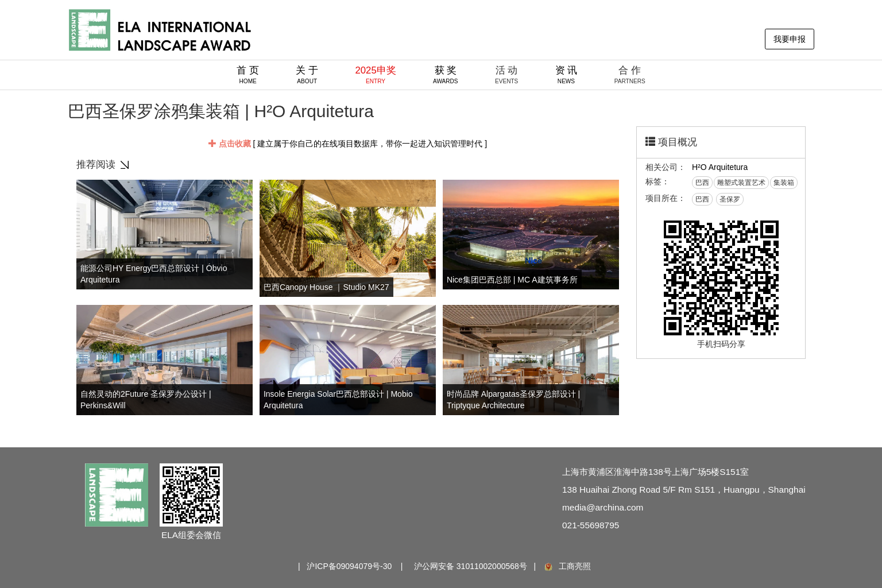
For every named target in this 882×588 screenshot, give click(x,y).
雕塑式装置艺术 (741, 183)
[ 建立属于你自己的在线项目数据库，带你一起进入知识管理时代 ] (348, 144)
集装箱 (784, 183)
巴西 (702, 183)
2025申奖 (375, 75)
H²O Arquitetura (720, 167)
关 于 (307, 75)
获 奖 (446, 75)
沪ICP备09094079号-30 (349, 566)
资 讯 (566, 75)
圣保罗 (730, 199)
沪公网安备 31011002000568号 (471, 566)
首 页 (248, 75)
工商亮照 (567, 566)
